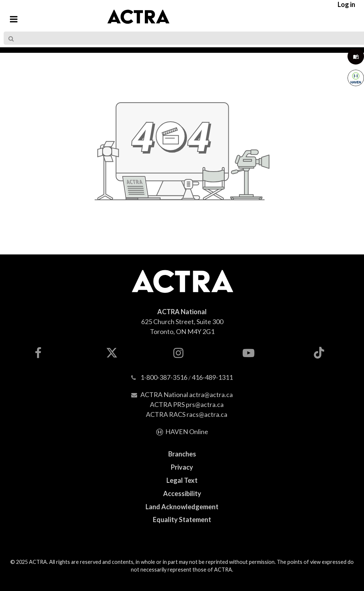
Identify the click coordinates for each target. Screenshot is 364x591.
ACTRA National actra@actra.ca (187, 394)
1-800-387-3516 (164, 377)
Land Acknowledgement (182, 507)
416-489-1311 (212, 377)
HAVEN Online (187, 432)
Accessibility (182, 493)
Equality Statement (182, 520)
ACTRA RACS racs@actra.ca (187, 414)
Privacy (182, 467)
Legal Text (182, 480)
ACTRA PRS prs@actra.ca (187, 404)
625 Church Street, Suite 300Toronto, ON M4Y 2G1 (182, 322)
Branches (182, 454)
